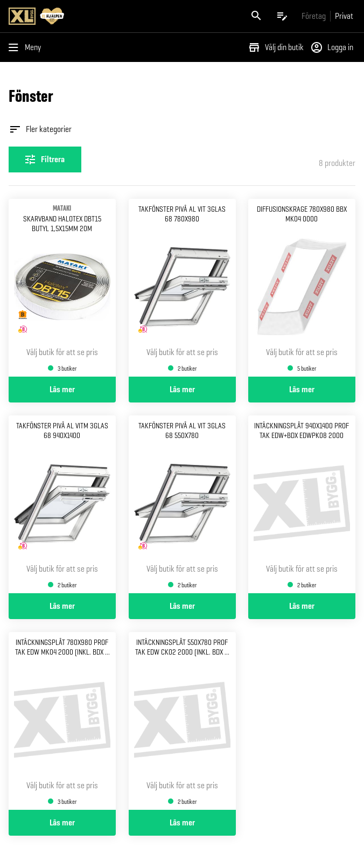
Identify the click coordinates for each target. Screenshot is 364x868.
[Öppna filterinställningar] (45, 159)
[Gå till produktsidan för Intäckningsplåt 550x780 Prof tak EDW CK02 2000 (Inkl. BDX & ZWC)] (182, 721)
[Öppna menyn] (27, 47)
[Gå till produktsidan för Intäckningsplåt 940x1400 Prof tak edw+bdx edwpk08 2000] (302, 504)
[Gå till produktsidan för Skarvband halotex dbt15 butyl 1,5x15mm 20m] (62, 288)
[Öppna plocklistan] (282, 16)
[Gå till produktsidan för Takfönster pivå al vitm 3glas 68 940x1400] (62, 504)
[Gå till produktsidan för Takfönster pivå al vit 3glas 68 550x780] (182, 504)
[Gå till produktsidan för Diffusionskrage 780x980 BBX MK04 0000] (302, 288)
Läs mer (62, 390)
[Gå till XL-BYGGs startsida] (93, 16)
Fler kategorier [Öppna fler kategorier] (40, 129)
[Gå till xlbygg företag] (314, 16)
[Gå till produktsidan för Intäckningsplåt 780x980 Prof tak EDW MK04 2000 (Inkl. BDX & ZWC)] (62, 721)
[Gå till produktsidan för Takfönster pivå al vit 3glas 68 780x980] (182, 288)
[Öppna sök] (256, 16)
